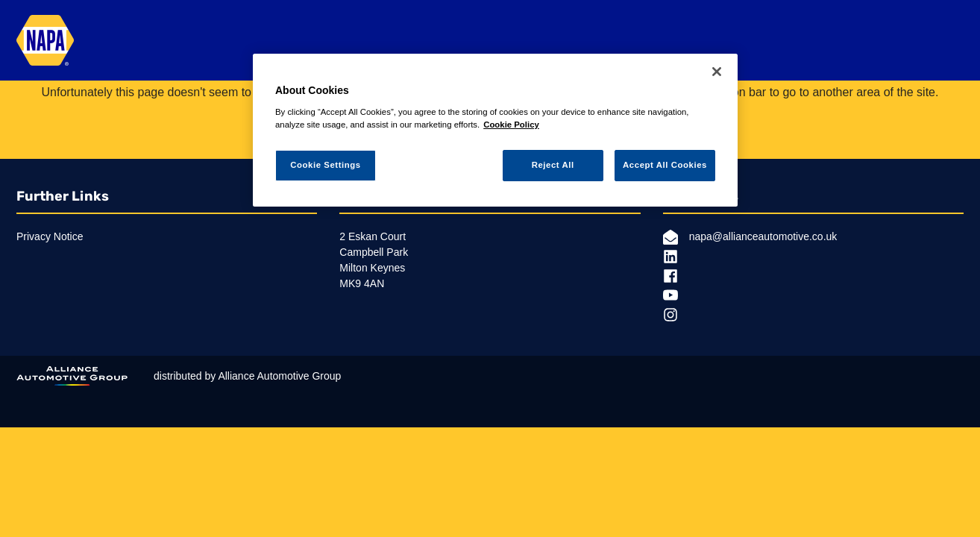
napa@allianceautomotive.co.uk (750, 237)
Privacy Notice (50, 236)
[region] (495, 130)
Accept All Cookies (665, 165)
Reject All (553, 165)
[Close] (717, 72)
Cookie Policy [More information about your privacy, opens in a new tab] (511, 125)
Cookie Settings (326, 165)
